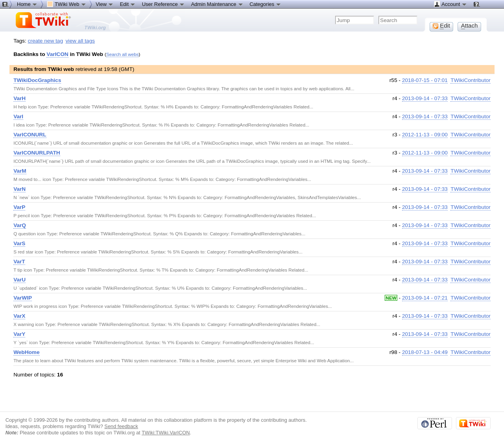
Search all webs (123, 54)
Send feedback (121, 426)
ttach (470, 26)
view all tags (80, 41)
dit (441, 26)
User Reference (163, 4)
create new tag (45, 41)
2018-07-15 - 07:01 (425, 80)
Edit (128, 4)
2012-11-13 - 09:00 (425, 135)
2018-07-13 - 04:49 (425, 352)
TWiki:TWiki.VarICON (166, 433)
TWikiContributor (471, 80)
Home (27, 4)
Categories (265, 4)
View (105, 4)
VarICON (57, 54)
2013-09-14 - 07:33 (425, 98)
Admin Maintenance (217, 4)
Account (450, 4)
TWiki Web (67, 4)
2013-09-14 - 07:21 (425, 298)
